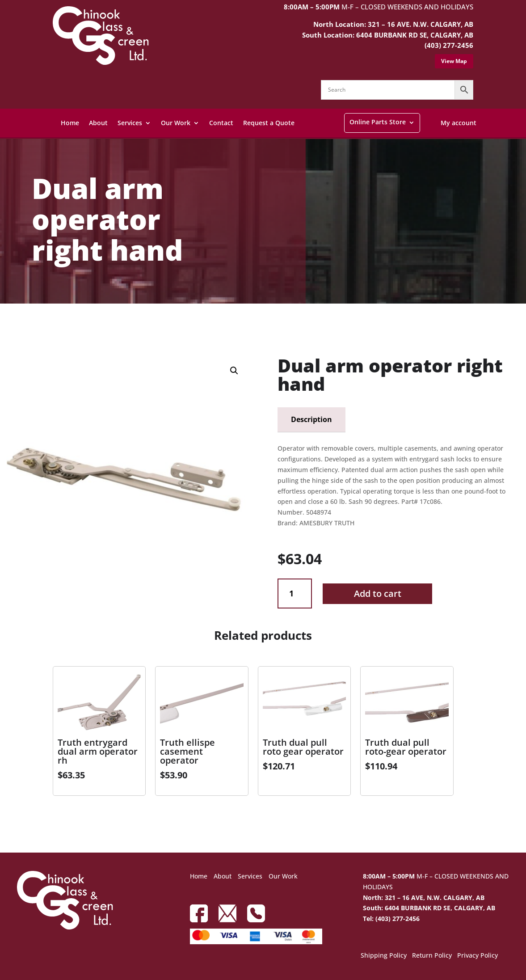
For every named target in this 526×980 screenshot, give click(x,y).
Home (70, 123)
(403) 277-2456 (449, 45)
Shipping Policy (384, 956)
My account (459, 123)
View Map (454, 61)
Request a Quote (269, 123)
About (98, 123)
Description (311, 419)
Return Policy (432, 956)
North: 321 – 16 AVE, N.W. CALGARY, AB (424, 898)
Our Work (176, 123)
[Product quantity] (295, 593)
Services (130, 123)
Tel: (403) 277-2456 (391, 919)
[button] (234, 371)
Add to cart (378, 593)
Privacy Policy (478, 956)
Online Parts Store (378, 122)
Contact (221, 123)
